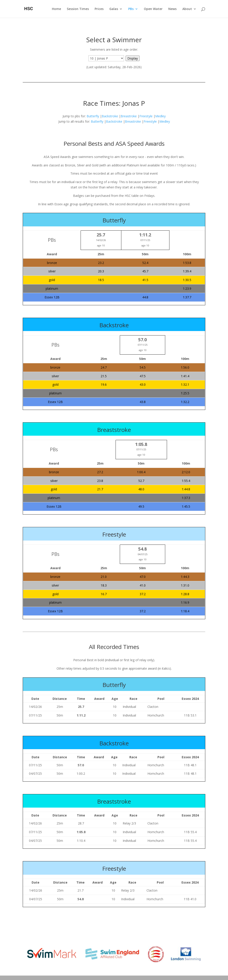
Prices (99, 9)
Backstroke (110, 116)
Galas (114, 9)
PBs (131, 9)
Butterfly (93, 116)
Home (56, 9)
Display (133, 58)
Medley (160, 116)
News (172, 9)
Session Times (78, 9)
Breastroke (129, 116)
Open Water (153, 9)
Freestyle (146, 116)
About (187, 9)
